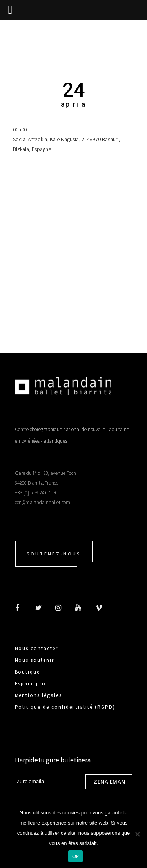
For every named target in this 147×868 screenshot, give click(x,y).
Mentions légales (38, 695)
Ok (75, 856)
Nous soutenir (34, 660)
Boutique (28, 672)
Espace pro (31, 684)
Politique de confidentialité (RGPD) (65, 707)
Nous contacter (36, 648)
